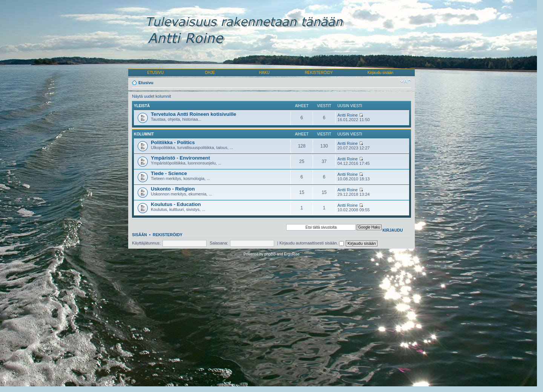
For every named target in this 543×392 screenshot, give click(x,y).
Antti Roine (348, 115)
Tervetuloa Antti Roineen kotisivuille (193, 114)
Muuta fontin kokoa (406, 81)
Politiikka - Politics (173, 142)
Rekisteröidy (168, 235)
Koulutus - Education (176, 204)
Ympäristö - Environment (180, 158)
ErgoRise (292, 254)
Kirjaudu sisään (380, 73)
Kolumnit (144, 134)
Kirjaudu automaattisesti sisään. (312, 243)
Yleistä (142, 106)
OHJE (210, 73)
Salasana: (219, 243)
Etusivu (146, 83)
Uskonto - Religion (173, 189)
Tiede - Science (169, 173)
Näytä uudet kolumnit (151, 96)
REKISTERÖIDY (319, 73)
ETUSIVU (156, 73)
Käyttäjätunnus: (146, 243)
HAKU (264, 73)
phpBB (270, 254)
